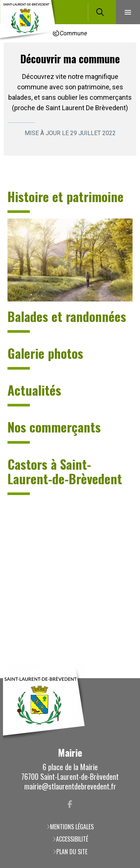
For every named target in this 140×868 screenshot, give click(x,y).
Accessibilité (72, 839)
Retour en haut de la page (123, 678)
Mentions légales (72, 827)
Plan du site (72, 852)
